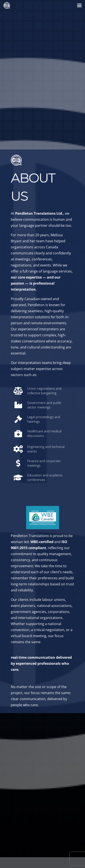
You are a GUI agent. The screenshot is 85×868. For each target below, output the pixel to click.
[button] (79, 5)
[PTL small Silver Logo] (7, 5)
